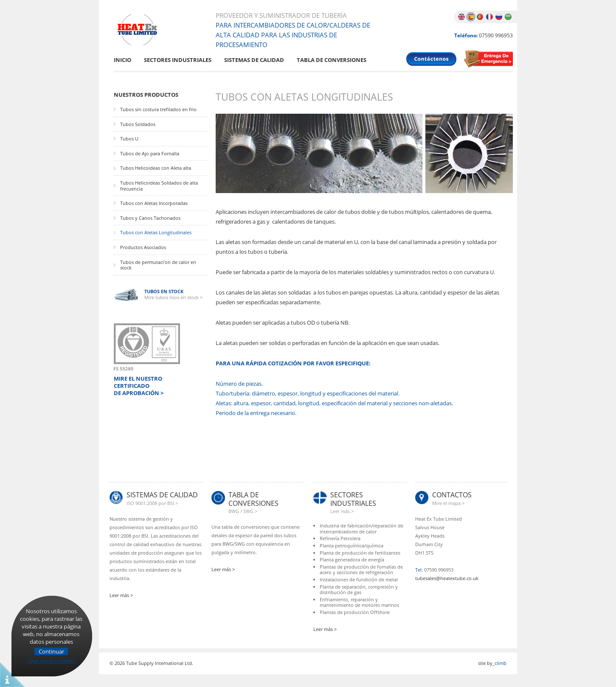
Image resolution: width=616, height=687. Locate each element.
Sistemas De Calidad (254, 60)
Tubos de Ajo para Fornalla (150, 154)
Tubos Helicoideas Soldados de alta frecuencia (159, 186)
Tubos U (129, 139)
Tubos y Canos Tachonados (150, 218)
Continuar (51, 651)
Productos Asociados (143, 247)
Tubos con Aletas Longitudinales (156, 233)
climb (501, 663)
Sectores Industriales (178, 60)
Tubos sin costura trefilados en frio (158, 109)
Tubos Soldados (138, 124)
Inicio (122, 60)
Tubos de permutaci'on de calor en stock (158, 265)
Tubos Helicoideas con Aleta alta (156, 168)
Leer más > (121, 595)
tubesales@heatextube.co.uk (447, 578)
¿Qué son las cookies (51, 659)
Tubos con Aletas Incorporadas (154, 203)
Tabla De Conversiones (332, 60)
